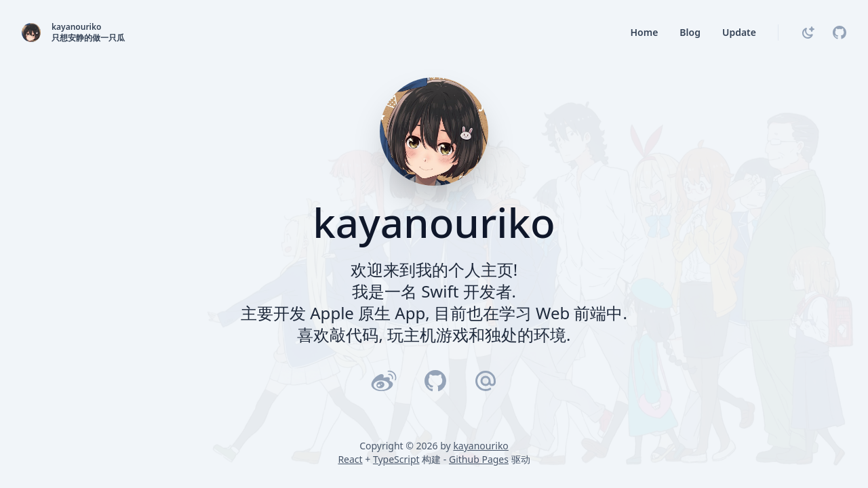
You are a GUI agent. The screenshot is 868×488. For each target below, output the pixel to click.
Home (644, 32)
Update (739, 32)
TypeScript (396, 459)
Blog (690, 32)
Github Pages (479, 459)
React (350, 459)
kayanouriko (480, 446)
